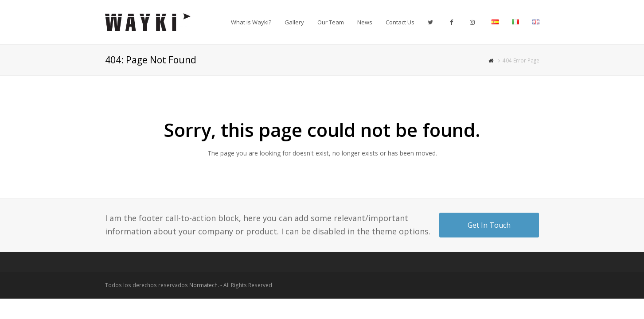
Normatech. (204, 285)
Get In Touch (489, 225)
